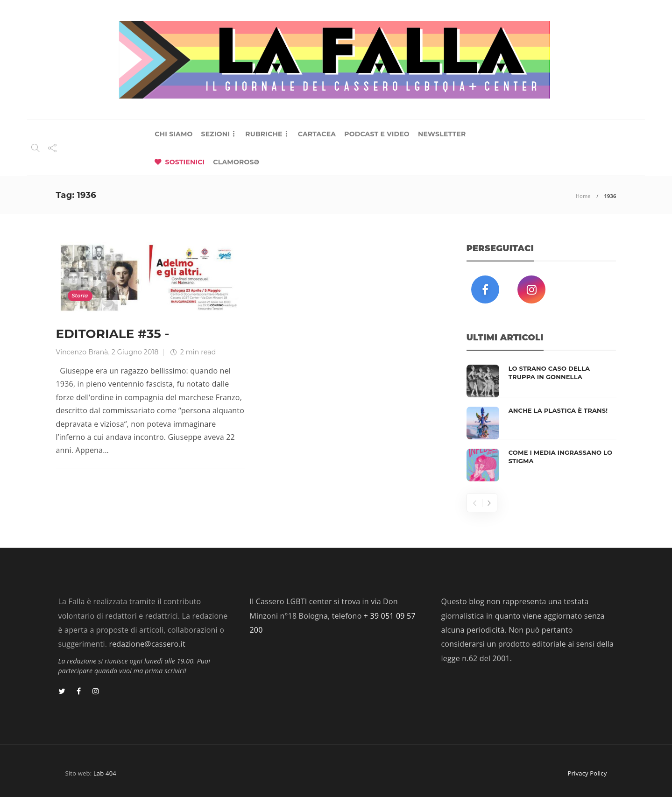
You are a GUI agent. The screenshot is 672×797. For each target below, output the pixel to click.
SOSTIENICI (185, 162)
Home (583, 196)
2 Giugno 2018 (135, 352)
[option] (541, 423)
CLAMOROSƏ (236, 162)
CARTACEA (317, 134)
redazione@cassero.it (147, 644)
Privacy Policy (587, 773)
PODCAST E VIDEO (377, 134)
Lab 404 (105, 773)
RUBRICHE (264, 134)
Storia (80, 296)
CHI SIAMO (173, 134)
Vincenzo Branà (82, 352)
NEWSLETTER (442, 134)
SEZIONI (216, 134)
